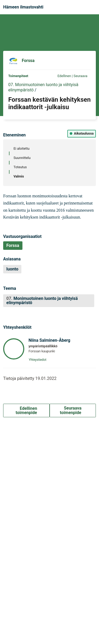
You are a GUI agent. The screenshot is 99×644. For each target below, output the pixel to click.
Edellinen (62, 76)
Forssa (28, 61)
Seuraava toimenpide (73, 410)
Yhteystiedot (39, 360)
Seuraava (82, 76)
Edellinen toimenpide (26, 410)
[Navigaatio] (91, 7)
